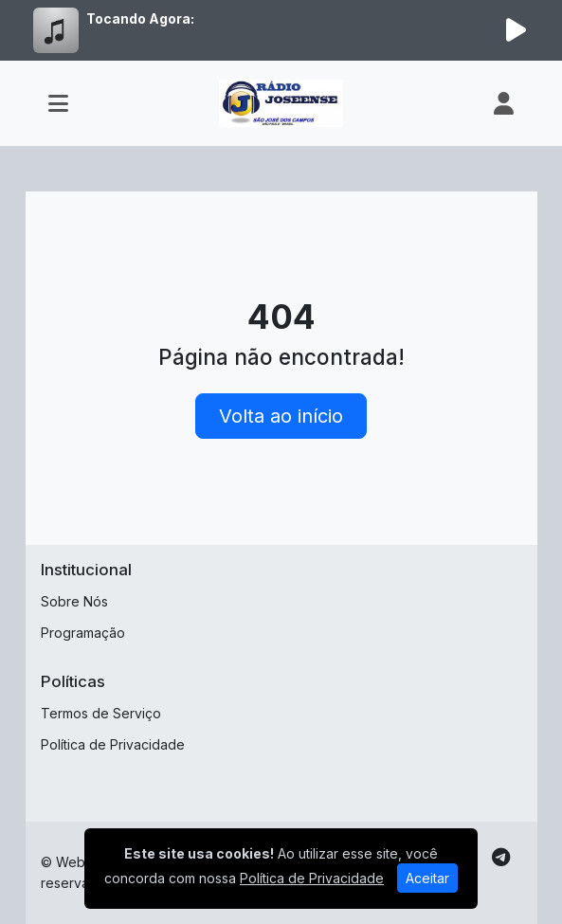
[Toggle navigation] (58, 103)
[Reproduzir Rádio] (517, 30)
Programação (83, 633)
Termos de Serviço (101, 713)
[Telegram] (501, 858)
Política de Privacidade (113, 744)
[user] (504, 103)
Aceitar (427, 878)
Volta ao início (281, 416)
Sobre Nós (74, 601)
